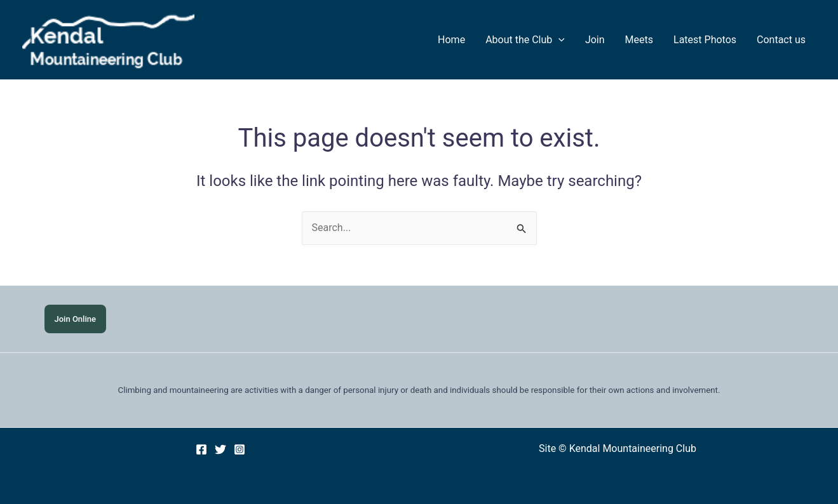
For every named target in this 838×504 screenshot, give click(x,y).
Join (595, 40)
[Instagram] (240, 449)
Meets (639, 40)
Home (451, 40)
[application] (558, 40)
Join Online (75, 319)
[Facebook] (201, 449)
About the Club (525, 40)
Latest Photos (705, 40)
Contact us (781, 40)
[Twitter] (220, 449)
